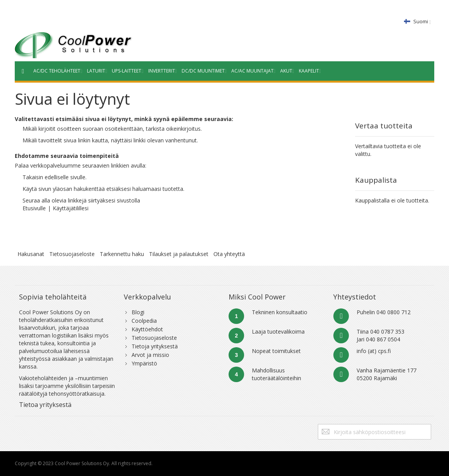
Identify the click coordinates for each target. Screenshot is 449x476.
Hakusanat (31, 254)
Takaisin (33, 177)
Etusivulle (34, 208)
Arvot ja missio (150, 355)
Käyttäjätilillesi (71, 208)
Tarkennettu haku (122, 254)
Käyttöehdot (147, 329)
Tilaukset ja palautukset (179, 254)
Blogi (138, 312)
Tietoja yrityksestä (155, 346)
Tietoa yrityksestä (45, 405)
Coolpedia (144, 321)
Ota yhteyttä (229, 254)
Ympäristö (144, 363)
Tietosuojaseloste (72, 254)
